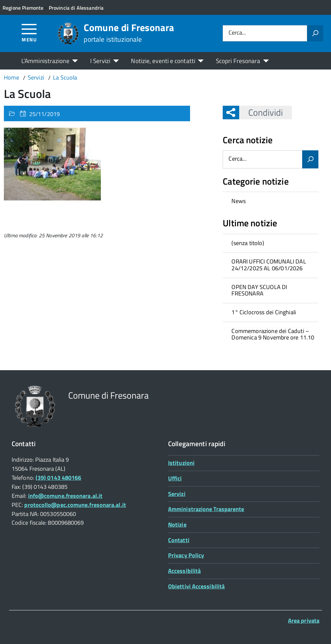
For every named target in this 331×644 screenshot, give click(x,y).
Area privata (304, 621)
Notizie (177, 525)
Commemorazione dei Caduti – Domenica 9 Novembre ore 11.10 (273, 334)
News (239, 201)
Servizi (177, 494)
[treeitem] (271, 201)
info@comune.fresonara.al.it (65, 496)
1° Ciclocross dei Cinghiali (264, 312)
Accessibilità (184, 571)
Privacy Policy (186, 555)
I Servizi (100, 61)
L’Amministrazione (45, 61)
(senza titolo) (248, 243)
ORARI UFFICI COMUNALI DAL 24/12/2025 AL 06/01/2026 (269, 265)
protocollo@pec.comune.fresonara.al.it (75, 505)
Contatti (179, 540)
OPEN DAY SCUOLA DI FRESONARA (259, 290)
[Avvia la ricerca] (315, 33)
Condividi (261, 112)
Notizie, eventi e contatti (163, 61)
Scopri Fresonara (238, 61)
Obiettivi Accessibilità (196, 586)
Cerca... (237, 33)
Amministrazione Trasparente (206, 509)
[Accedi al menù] (29, 32)
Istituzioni (181, 463)
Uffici (175, 478)
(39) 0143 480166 (58, 478)
